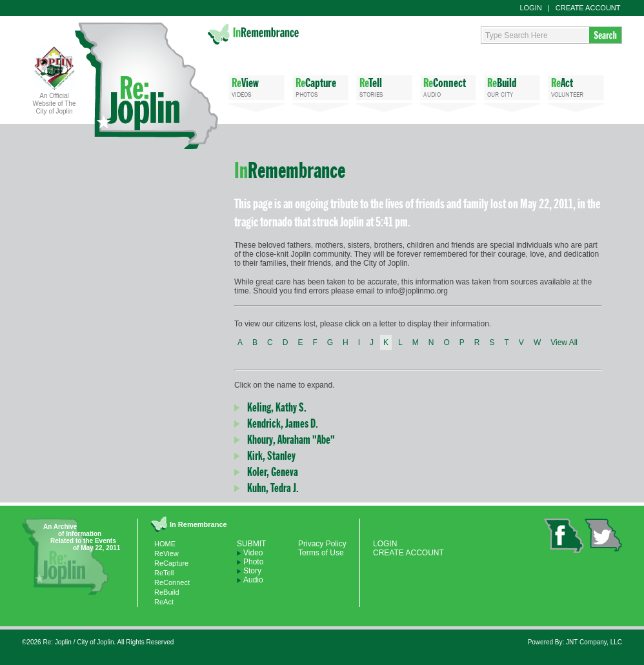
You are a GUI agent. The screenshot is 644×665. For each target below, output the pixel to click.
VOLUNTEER (576, 87)
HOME (165, 544)
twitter (603, 535)
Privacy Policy (322, 544)
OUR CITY (512, 87)
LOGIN (530, 8)
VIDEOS (257, 87)
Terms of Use (321, 553)
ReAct (164, 602)
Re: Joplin (146, 86)
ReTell (164, 573)
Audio (253, 580)
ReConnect (172, 582)
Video (253, 553)
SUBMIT (251, 544)
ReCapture (171, 563)
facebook (564, 536)
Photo (253, 562)
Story (252, 571)
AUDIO (448, 87)
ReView (166, 553)
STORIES (384, 87)
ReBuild (167, 592)
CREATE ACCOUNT (588, 8)
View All (564, 342)
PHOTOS (320, 87)
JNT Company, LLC (594, 642)
